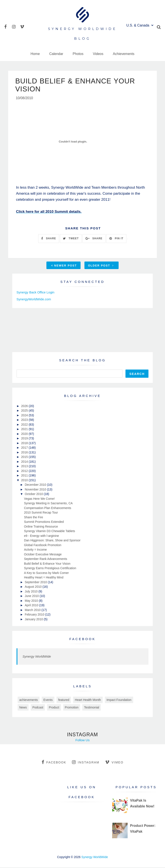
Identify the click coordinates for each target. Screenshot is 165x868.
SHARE (49, 239)
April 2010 (32, 606)
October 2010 (34, 495)
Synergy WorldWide (37, 657)
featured (64, 700)
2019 (25, 439)
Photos (78, 54)
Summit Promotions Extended (44, 522)
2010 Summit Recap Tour (41, 513)
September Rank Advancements (46, 559)
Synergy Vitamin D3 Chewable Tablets (50, 532)
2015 (25, 458)
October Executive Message (43, 555)
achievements (29, 700)
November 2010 (36, 490)
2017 (25, 448)
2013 (25, 467)
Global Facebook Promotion (43, 546)
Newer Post (64, 266)
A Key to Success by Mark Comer (47, 573)
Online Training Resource (41, 527)
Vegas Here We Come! (39, 499)
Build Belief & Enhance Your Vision (47, 564)
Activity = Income (35, 550)
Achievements (124, 54)
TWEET (71, 239)
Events (48, 700)
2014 (25, 462)
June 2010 (32, 597)
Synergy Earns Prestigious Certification (50, 569)
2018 (25, 444)
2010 (25, 481)
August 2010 (34, 587)
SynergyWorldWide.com (34, 300)
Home (35, 54)
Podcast (38, 708)
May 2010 (32, 601)
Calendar (56, 54)
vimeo (114, 763)
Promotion (72, 708)
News (23, 708)
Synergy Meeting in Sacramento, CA (48, 504)
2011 (25, 476)
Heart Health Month (88, 700)
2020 (25, 434)
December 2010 (36, 485)
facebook (54, 763)
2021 (25, 430)
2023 (25, 420)
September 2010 (36, 583)
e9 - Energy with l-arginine (42, 536)
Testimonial (92, 708)
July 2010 (32, 592)
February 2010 (35, 615)
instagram (86, 763)
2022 (25, 425)
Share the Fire (34, 518)
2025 (25, 411)
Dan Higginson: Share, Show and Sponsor (52, 541)
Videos (98, 54)
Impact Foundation (119, 700)
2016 (25, 453)
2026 (25, 407)
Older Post (101, 266)
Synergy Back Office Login (35, 293)
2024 (25, 416)
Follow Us (82, 741)
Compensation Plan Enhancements (48, 509)
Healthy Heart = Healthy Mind (44, 578)
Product (54, 708)
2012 (25, 472)
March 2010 (33, 611)
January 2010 (34, 620)
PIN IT (116, 239)
